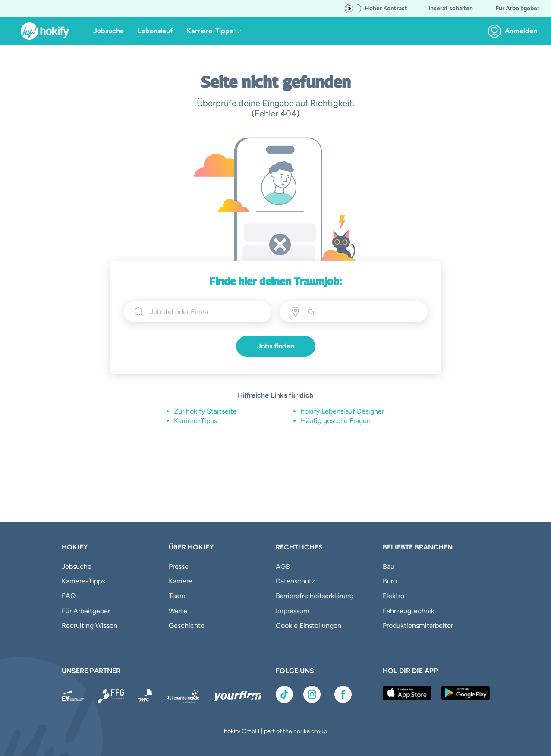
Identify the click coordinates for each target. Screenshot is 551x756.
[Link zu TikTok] (284, 694)
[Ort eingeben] (347, 312)
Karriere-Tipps (195, 421)
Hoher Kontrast (386, 8)
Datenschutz (295, 581)
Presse (179, 566)
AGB (283, 566)
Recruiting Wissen (90, 626)
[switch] (353, 9)
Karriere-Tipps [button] (214, 31)
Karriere (181, 581)
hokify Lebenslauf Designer (342, 411)
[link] (515, 31)
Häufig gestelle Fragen (336, 421)
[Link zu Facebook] (343, 694)
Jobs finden (276, 346)
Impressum (293, 611)
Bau (389, 566)
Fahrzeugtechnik (409, 611)
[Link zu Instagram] (312, 694)
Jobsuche (109, 31)
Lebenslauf (155, 31)
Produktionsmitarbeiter (418, 626)
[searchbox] (205, 312)
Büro (390, 581)
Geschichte (187, 626)
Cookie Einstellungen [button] (309, 626)
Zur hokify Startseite (205, 411)
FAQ (69, 596)
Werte (178, 611)
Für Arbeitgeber (86, 611)
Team (177, 596)
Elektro (394, 596)
